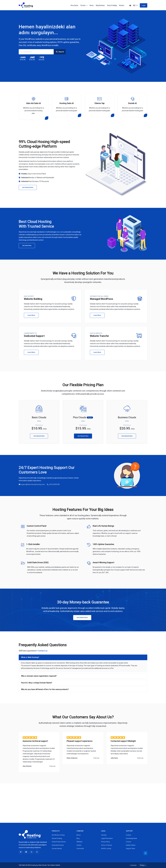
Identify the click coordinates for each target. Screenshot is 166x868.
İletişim (122, 5)
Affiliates (79, 842)
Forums (128, 842)
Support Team (131, 848)
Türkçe (143, 865)
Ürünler (84, 5)
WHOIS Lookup (106, 848)
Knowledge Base (131, 838)
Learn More (31, 315)
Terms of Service (107, 845)
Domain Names (57, 848)
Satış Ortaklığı (112, 5)
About (78, 835)
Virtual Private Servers (59, 842)
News (92, 5)
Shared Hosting (57, 838)
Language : (134, 865)
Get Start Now (27, 245)
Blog (78, 838)
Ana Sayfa (74, 5)
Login (144, 5)
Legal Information (107, 838)
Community (80, 848)
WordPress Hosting (58, 835)
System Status (131, 845)
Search (60, 52)
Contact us (43, 651)
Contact (129, 835)
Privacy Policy (105, 842)
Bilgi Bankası (100, 5)
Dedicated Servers (58, 845)
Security (104, 835)
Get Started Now (28, 187)
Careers (79, 845)
